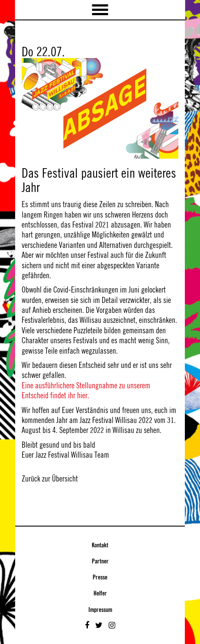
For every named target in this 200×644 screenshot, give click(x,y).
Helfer (100, 594)
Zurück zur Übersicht (50, 479)
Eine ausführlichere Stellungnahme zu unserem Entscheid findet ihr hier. (86, 391)
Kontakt (100, 546)
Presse (100, 578)
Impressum (100, 610)
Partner (100, 562)
